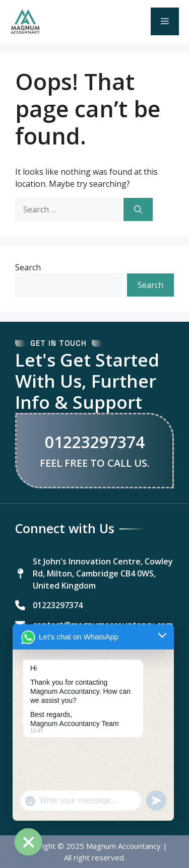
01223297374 (95, 442)
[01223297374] (49, 605)
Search (28, 267)
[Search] (138, 209)
